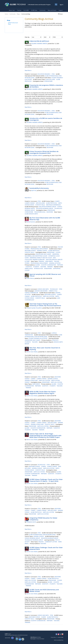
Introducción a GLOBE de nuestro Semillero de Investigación (46, 119)
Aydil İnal (34, 190)
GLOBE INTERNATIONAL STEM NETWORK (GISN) (42, 535)
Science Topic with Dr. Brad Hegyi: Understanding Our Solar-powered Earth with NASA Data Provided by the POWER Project (45, 436)
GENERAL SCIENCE (42, 251)
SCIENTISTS (29, 267)
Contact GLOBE (60, 637)
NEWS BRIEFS (49, 261)
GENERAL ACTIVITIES (55, 263)
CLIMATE (57, 201)
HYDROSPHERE (48, 81)
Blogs (18, 14)
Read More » (28, 70)
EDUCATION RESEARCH (44, 74)
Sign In (62, 5)
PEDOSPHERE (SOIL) (40, 212)
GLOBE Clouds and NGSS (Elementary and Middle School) (44, 591)
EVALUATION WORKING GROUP (48, 207)
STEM (53, 74)
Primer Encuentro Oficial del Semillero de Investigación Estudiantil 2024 (44, 152)
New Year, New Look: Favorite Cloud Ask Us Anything (45, 349)
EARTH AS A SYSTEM (49, 296)
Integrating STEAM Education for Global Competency (43, 519)
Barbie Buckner (31, 222)
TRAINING (42, 261)
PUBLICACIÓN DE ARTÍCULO (39, 41)
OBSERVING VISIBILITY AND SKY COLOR (41, 258)
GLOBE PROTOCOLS (52, 203)
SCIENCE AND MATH (43, 289)
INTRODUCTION (39, 268)
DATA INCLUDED (51, 79)
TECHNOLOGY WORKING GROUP (34, 540)
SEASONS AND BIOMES (41, 291)
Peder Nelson (30, 278)
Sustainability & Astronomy (39, 188)
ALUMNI (38, 265)
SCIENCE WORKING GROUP (33, 538)
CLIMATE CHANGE (30, 203)
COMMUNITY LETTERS (51, 542)
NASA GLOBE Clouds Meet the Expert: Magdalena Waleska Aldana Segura (43, 392)
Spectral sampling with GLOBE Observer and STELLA (45, 275)
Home (6, 14)
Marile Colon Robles (32, 352)
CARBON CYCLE (53, 291)
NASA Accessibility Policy (59, 640)
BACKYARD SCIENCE (30, 251)
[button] (61, 14)
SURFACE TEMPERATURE (32, 293)
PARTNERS (60, 265)
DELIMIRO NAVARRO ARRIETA (39, 44)
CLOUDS (58, 252)
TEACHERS (43, 267)
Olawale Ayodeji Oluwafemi (34, 308)
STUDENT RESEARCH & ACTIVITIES (38, 338)
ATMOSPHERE (51, 210)
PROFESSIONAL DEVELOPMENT (39, 249)
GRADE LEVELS (29, 268)
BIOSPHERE (50, 114)
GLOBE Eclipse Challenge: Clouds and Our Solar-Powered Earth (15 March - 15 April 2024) (46, 480)
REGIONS (41, 542)
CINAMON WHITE (31, 522)
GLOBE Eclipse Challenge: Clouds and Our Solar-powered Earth (46, 548)
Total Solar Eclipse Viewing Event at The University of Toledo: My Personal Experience (45, 305)
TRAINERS (50, 267)
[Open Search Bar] (56, 4)
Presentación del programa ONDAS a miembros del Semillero (46, 86)
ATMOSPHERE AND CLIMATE (44, 254)
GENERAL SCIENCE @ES (31, 380)
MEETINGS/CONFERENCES (54, 205)
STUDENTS (36, 267)
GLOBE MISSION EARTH (31, 214)
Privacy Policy (53, 637)
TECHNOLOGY (54, 289)
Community (12, 14)
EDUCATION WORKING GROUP (45, 208)
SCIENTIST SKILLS (40, 205)
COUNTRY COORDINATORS (49, 265)
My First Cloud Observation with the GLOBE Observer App (45, 219)
